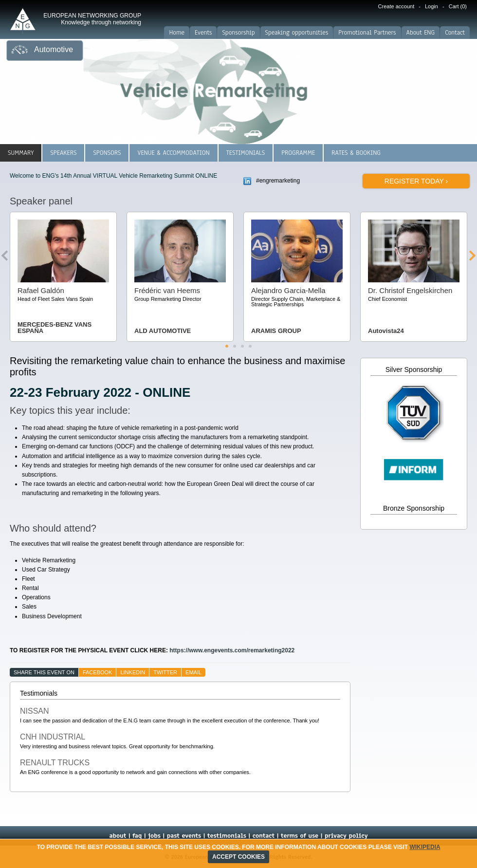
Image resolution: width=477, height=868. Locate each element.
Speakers (63, 153)
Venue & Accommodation (173, 153)
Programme (298, 153)
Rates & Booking (356, 153)
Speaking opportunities (297, 33)
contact (264, 836)
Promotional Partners (367, 33)
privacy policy (346, 836)
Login (431, 6)
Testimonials (246, 153)
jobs (154, 836)
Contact (455, 33)
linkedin (133, 672)
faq (137, 836)
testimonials (227, 836)
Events (203, 33)
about (118, 836)
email (193, 672)
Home (177, 33)
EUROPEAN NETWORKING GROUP (92, 19)
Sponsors (107, 153)
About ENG (421, 33)
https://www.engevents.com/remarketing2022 (232, 650)
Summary (21, 153)
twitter (165, 672)
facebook (98, 672)
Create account (396, 6)
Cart (458, 6)
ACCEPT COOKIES (238, 857)
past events (184, 836)
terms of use (300, 836)
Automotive (54, 49)
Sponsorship (238, 33)
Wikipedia (425, 847)
